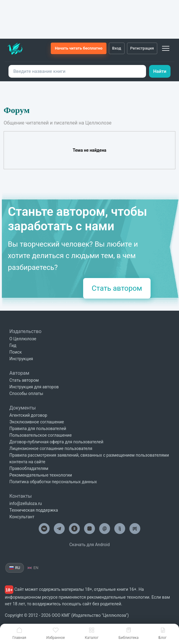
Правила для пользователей (38, 429)
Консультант (22, 517)
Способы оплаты (26, 393)
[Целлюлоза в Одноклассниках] (74, 529)
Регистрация (142, 48)
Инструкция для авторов (34, 387)
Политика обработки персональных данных (53, 482)
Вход (117, 48)
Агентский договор (28, 415)
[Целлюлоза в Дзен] (89, 529)
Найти (160, 71)
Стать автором (117, 288)
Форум (17, 110)
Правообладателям (29, 468)
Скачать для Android (89, 545)
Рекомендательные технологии (41, 475)
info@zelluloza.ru (26, 503)
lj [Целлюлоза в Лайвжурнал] (120, 528)
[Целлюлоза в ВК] (44, 529)
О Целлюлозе (23, 339)
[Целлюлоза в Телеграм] (59, 529)
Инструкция (21, 359)
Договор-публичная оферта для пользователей (56, 442)
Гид (13, 345)
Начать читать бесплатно (78, 48)
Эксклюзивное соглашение (37, 422)
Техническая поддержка (34, 510)
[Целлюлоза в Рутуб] (135, 529)
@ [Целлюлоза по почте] (105, 528)
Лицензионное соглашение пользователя (51, 448)
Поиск (16, 352)
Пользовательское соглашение (41, 435)
